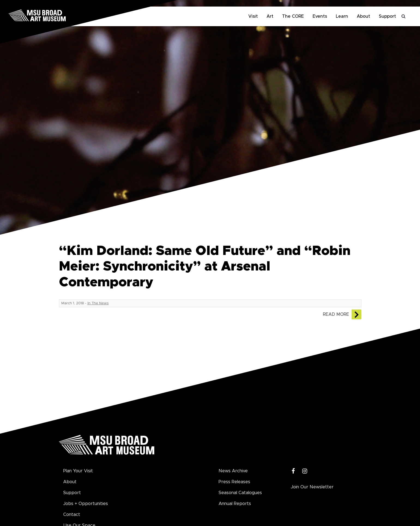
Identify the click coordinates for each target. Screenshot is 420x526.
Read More (336, 314)
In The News (98, 303)
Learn (342, 16)
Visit (253, 16)
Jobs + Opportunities (86, 504)
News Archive (233, 471)
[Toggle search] (404, 16)
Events (320, 16)
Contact (72, 515)
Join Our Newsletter (312, 487)
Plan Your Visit (78, 471)
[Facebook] (293, 471)
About (363, 16)
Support (387, 16)
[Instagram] (305, 471)
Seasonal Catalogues (240, 493)
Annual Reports (235, 504)
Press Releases (234, 482)
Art (270, 16)
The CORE (293, 16)
